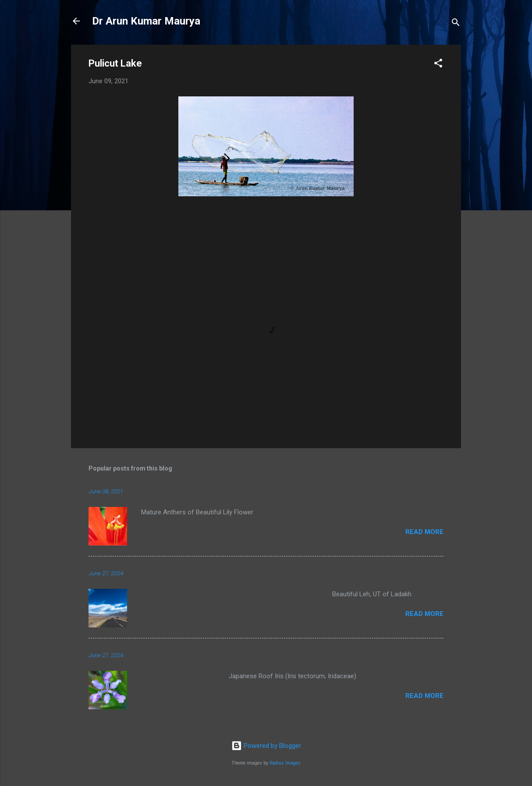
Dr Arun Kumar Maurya (146, 21)
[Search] (456, 24)
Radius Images (285, 763)
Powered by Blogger (266, 746)
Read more (424, 532)
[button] (438, 65)
